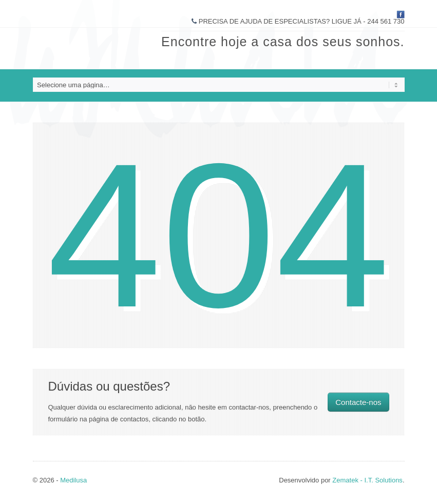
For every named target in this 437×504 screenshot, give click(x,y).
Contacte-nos (358, 402)
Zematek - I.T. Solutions (367, 480)
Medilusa (73, 480)
